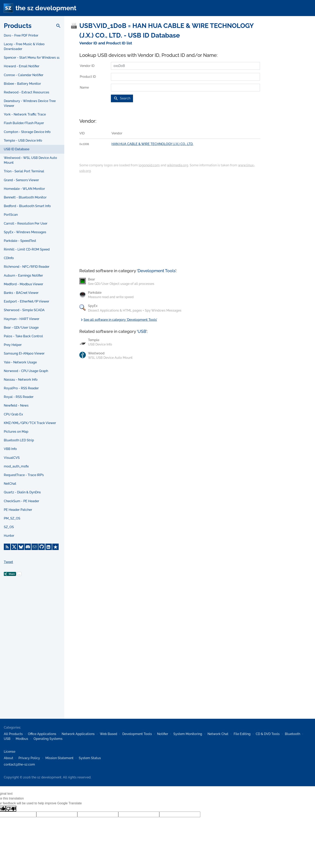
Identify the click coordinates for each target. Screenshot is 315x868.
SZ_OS (9, 527)
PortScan (11, 215)
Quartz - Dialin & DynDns (22, 492)
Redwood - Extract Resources (27, 92)
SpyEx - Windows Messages (25, 232)
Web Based (108, 734)
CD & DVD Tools (268, 734)
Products (18, 26)
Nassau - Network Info (21, 380)
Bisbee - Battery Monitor (22, 84)
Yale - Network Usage (20, 362)
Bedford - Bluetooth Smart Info (27, 206)
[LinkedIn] (49, 547)
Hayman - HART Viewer (22, 319)
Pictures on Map (16, 432)
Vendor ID (87, 66)
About (9, 758)
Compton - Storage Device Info (27, 132)
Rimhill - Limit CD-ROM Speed (27, 249)
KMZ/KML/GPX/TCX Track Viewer (30, 423)
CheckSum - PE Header (21, 501)
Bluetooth (292, 734)
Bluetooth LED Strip (19, 440)
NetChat (10, 484)
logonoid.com (149, 165)
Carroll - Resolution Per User (26, 223)
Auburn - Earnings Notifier (23, 276)
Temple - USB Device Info (23, 141)
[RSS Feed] (7, 547)
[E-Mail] (35, 547)
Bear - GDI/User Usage (21, 328)
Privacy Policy (29, 758)
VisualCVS (12, 458)
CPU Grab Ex (13, 414)
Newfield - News (16, 405)
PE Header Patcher (18, 510)
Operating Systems (48, 739)
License (10, 752)
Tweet (8, 562)
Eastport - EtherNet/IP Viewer (27, 301)
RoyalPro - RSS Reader (21, 388)
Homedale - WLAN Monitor (24, 189)
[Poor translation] (11, 809)
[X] (14, 547)
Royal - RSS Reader (19, 397)
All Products (13, 734)
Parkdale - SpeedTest (20, 241)
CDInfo (9, 258)
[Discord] (28, 547)
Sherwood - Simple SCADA (24, 310)
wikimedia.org (178, 165)
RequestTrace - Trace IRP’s (24, 475)
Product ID (88, 77)
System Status (90, 758)
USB (142, 331)
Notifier (163, 734)
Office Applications (42, 734)
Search (122, 98)
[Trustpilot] (55, 547)
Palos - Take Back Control (23, 336)
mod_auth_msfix (16, 466)
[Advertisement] (32, 654)
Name (84, 87)
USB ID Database (17, 149)
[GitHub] (42, 547)
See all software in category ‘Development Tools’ (118, 320)
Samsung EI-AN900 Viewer (24, 353)
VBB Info (10, 449)
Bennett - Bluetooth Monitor (25, 197)
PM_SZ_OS (12, 518)
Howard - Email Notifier (22, 66)
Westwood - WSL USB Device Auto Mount (30, 160)
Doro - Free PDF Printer (21, 35)
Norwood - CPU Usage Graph (26, 371)
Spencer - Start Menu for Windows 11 (32, 58)
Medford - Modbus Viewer (24, 284)
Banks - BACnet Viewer (21, 293)
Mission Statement (59, 758)
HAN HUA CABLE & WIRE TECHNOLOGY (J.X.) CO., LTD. (152, 144)
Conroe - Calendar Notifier (24, 75)
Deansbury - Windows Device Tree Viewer (30, 103)
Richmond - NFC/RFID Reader (27, 267)
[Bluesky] (21, 547)
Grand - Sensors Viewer (21, 180)
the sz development (46, 8)
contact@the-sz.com (19, 764)
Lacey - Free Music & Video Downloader (24, 47)
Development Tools (156, 271)
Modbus (22, 739)
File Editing (242, 734)
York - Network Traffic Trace (25, 114)
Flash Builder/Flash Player (24, 123)
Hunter (9, 536)
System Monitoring (188, 734)
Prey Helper (13, 345)
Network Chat (218, 734)
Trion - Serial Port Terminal (24, 171)
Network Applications (78, 734)
